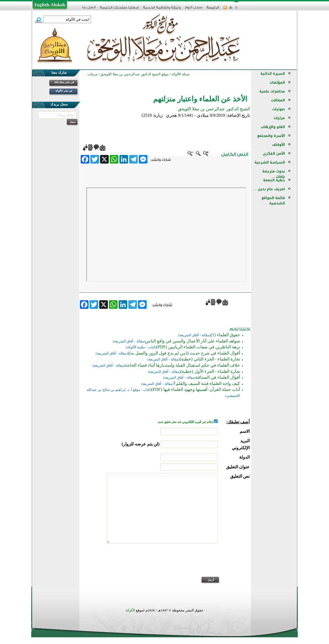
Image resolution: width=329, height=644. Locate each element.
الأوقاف (278, 145)
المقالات (278, 100)
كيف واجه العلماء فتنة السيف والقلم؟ (207, 383)
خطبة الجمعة (274, 180)
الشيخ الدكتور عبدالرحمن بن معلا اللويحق (214, 109)
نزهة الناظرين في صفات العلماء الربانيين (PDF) (198, 347)
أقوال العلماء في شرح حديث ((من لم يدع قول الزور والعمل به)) (184, 353)
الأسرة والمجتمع (271, 136)
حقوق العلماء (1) (225, 335)
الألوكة (130, 610)
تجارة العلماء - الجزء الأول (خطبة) (210, 371)
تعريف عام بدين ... (269, 189)
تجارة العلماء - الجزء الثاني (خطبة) (210, 359)
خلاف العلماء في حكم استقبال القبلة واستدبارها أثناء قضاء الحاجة (182, 365)
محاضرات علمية (272, 91)
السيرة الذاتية (273, 74)
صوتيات (279, 109)
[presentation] (209, 564)
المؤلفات (277, 82)
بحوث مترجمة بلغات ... (274, 174)
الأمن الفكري (274, 153)
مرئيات (279, 118)
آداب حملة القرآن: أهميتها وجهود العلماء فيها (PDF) (196, 389)
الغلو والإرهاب (273, 127)
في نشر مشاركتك (64, 82)
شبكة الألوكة (181, 74)
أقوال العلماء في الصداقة (218, 377)
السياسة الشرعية (270, 162)
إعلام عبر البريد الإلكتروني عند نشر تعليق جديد (186, 422)
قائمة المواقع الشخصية (273, 201)
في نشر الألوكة (64, 91)
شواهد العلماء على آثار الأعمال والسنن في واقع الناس (193, 341)
